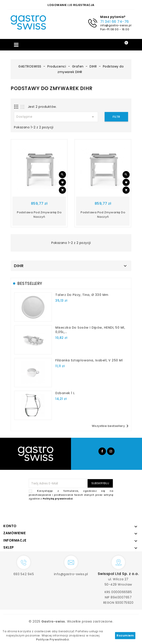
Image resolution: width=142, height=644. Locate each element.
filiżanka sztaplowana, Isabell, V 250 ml (89, 360)
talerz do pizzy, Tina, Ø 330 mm (82, 295)
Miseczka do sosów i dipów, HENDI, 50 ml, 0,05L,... (90, 330)
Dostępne (56, 117)
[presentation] (80, 511)
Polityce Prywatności (53, 639)
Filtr (116, 117)
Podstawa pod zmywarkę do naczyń (39, 215)
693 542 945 (24, 574)
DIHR (19, 266)
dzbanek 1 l (65, 393)
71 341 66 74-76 (115, 22)
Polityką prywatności (58, 499)
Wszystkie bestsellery (111, 426)
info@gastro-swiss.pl (116, 25)
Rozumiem (125, 635)
